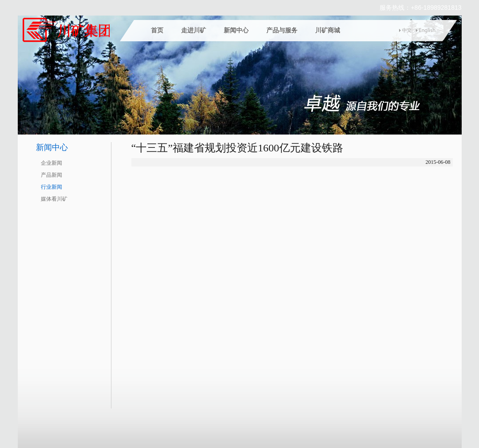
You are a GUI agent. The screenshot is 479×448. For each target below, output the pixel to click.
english (426, 30)
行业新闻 (51, 187)
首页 (157, 30)
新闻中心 (236, 30)
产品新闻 (51, 175)
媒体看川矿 (54, 199)
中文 (408, 30)
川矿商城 (328, 30)
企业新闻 (51, 163)
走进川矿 (194, 30)
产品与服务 (282, 30)
